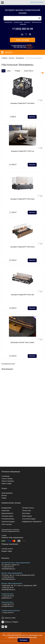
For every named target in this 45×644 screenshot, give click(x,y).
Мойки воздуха (27, 516)
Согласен (24, 640)
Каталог (12, 58)
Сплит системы (7, 524)
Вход (32, 2)
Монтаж (4, 495)
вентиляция (27, 22)
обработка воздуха (37, 22)
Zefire (10, 71)
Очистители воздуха (29, 519)
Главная (4, 58)
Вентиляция (26, 513)
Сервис (4, 498)
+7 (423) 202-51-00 (22, 29)
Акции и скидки (7, 483)
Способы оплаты (7, 549)
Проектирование (7, 493)
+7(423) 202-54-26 (7, 588)
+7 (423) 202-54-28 (8, 596)
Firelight (18, 71)
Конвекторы (5, 511)
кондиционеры (8, 22)
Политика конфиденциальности (11, 531)
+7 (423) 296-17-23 (8, 604)
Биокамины (20, 58)
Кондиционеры (6, 508)
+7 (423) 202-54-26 (8, 577)
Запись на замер (22, 40)
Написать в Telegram (11, 622)
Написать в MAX (10, 618)
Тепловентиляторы (8, 519)
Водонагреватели (7, 513)
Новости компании (8, 481)
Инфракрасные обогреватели (32, 522)
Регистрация (39, 2)
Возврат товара (7, 551)
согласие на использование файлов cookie (22, 637)
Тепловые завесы (7, 516)
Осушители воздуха (8, 522)
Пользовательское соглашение (10, 530)
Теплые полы (26, 511)
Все (3, 71)
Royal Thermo (29, 71)
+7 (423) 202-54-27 (8, 613)
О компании (5, 476)
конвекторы (23, 24)
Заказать (32, 117)
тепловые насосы (18, 22)
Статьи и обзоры (7, 479)
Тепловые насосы (28, 508)
